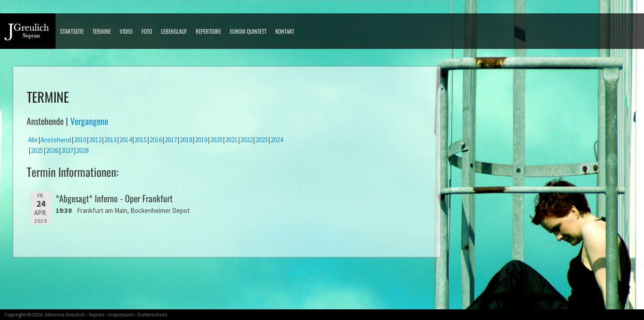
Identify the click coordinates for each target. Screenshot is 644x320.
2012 (95, 140)
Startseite (72, 31)
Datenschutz (152, 314)
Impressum (121, 314)
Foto (147, 31)
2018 (186, 140)
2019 (201, 140)
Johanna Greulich (64, 314)
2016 (156, 140)
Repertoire (208, 31)
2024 (277, 140)
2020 (216, 140)
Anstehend (56, 140)
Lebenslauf (174, 31)
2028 (82, 150)
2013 (110, 140)
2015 (141, 140)
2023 (262, 140)
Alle (33, 140)
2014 (125, 140)
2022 (246, 140)
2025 (37, 150)
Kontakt (285, 31)
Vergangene (89, 121)
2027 (67, 150)
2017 (171, 140)
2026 (52, 150)
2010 (80, 140)
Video (126, 31)
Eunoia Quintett (248, 31)
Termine (102, 31)
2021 (231, 140)
